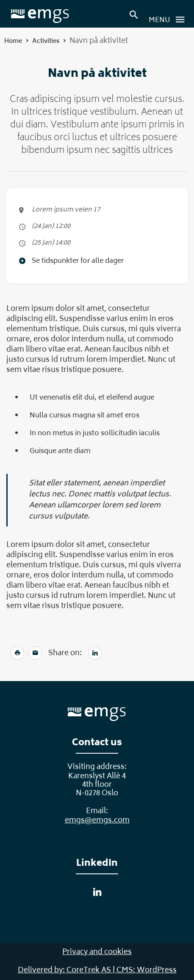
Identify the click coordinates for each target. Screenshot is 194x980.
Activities (46, 41)
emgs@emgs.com (97, 821)
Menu (169, 20)
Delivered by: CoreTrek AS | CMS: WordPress (97, 971)
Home (13, 41)
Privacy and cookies (97, 952)
